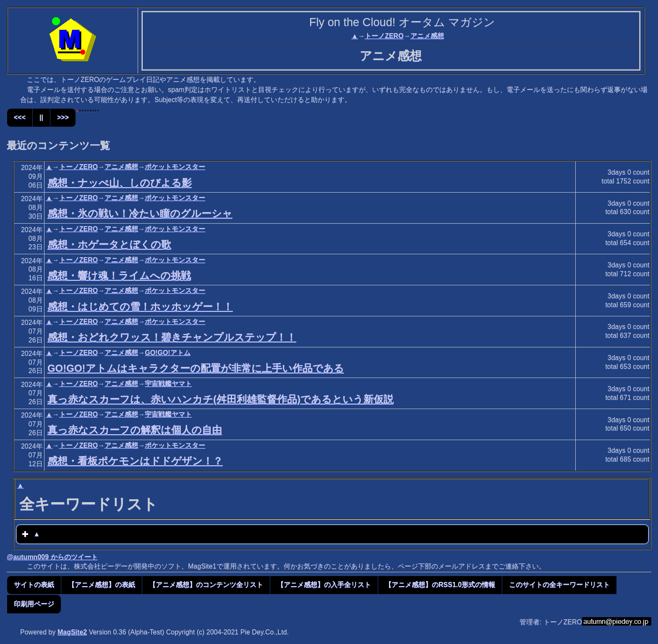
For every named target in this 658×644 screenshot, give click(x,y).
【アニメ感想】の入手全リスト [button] (324, 585)
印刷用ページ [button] (34, 604)
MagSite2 (72, 632)
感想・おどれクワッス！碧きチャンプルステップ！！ (172, 337)
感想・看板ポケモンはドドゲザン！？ (135, 461)
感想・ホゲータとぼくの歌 (109, 244)
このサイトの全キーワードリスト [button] (559, 585)
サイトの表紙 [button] (34, 585)
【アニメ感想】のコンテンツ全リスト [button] (206, 585)
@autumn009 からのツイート (52, 557)
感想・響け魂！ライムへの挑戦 (119, 275)
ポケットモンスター (175, 167)
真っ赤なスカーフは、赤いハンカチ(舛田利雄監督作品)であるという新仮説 (221, 399)
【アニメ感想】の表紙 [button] (102, 585)
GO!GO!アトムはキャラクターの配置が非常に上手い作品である (196, 368)
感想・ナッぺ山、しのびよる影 (120, 183)
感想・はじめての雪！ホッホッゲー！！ (140, 306)
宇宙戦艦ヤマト (168, 384)
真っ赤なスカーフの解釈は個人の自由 (135, 430)
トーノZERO (384, 36)
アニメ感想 (427, 36)
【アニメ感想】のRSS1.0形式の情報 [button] (440, 585)
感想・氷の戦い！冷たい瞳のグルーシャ (140, 213)
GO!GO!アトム (167, 353)
